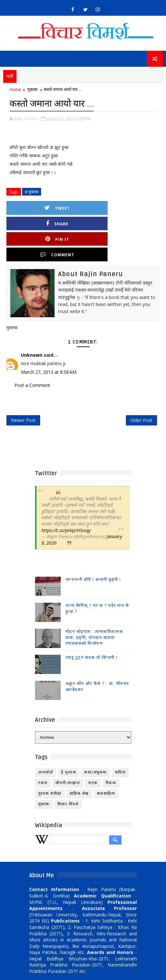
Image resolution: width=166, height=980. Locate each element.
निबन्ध (111, 754)
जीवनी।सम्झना (68, 754)
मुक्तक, (86, 118)
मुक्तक (32, 89)
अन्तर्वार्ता (46, 744)
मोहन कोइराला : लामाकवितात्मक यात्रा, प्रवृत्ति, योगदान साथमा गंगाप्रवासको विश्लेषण (94, 609)
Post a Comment (32, 353)
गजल (43, 754)
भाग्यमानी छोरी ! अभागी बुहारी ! (93, 551)
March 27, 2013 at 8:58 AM (49, 340)
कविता (120, 744)
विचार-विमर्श (68, 775)
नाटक (93, 754)
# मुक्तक (32, 191)
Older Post (141, 390)
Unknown (32, 323)
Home (15, 89)
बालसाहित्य (106, 765)
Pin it (48, 223)
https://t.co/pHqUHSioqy (66, 501)
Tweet (48, 207)
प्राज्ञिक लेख (79, 765)
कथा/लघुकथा (96, 744)
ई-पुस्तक (69, 744)
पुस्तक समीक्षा (50, 765)
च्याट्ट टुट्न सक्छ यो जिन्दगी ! (92, 629)
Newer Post (23, 390)
